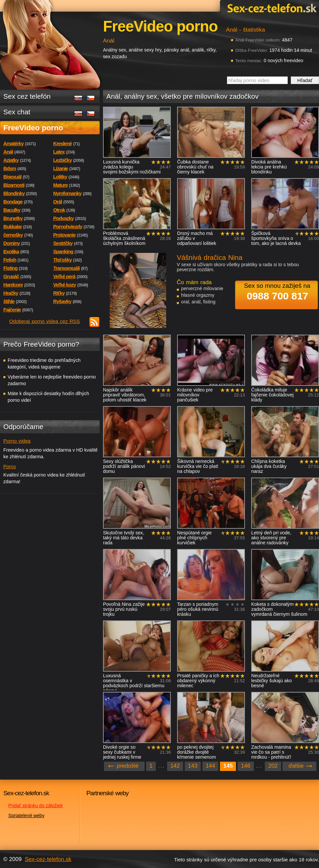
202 (273, 766)
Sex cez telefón (27, 96)
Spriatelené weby (26, 815)
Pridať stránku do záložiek (36, 806)
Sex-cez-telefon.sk (271, 8)
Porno (10, 467)
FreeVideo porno (33, 128)
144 (210, 766)
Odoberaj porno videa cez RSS (45, 321)
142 (175, 766)
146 (246, 766)
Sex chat (17, 112)
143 (193, 766)
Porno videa (17, 441)
